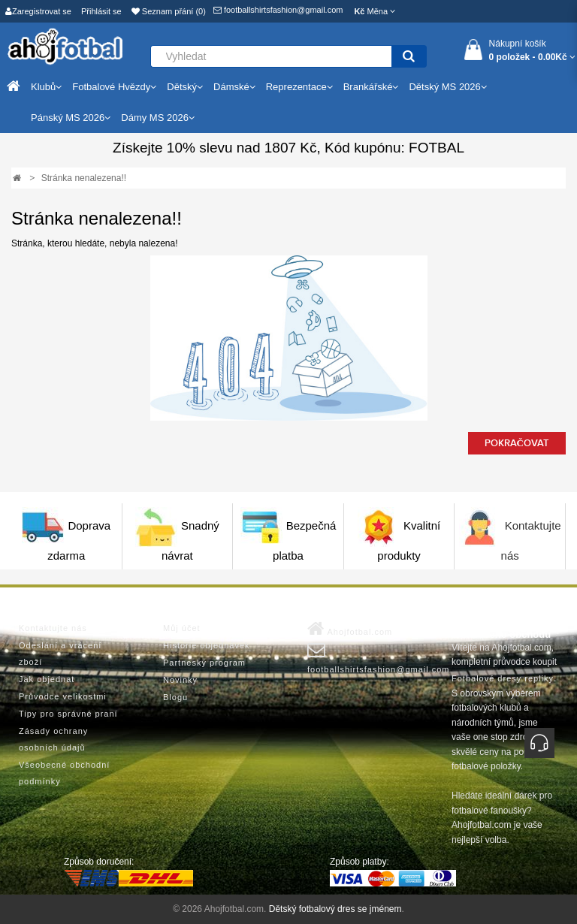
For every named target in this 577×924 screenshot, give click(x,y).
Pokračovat (517, 443)
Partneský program (204, 663)
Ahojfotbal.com (350, 629)
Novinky (180, 680)
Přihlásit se (101, 11)
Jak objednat (47, 679)
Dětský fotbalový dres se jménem (335, 909)
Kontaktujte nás (53, 628)
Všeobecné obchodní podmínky (64, 773)
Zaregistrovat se (38, 11)
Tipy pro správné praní (68, 714)
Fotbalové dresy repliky (503, 678)
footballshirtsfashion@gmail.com (278, 10)
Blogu (175, 697)
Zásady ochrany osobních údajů (53, 739)
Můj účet (182, 628)
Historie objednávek (207, 645)
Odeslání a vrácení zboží (60, 654)
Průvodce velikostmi (63, 696)
